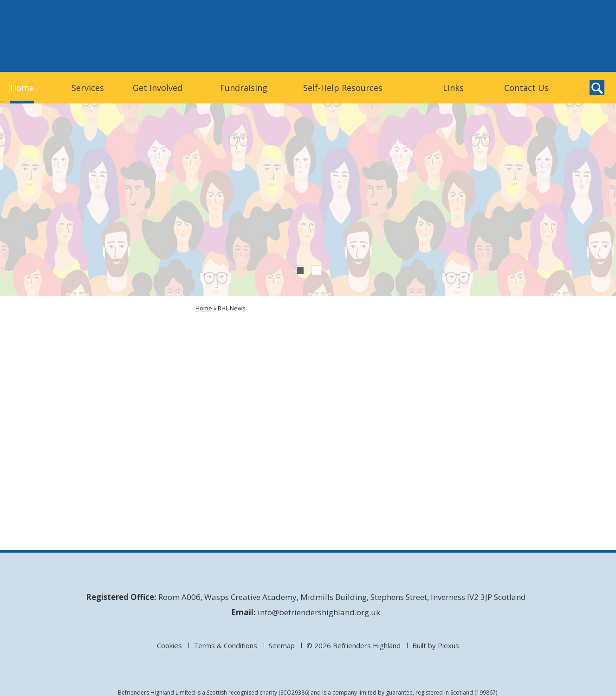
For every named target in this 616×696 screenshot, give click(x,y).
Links (453, 88)
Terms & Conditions (225, 645)
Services (88, 88)
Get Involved (158, 88)
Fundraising (244, 88)
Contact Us (526, 88)
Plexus (448, 645)
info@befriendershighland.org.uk (319, 612)
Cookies (169, 645)
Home (22, 88)
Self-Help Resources (343, 88)
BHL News (232, 308)
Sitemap (282, 645)
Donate (509, 35)
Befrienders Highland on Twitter (556, 55)
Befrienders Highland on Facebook (576, 55)
